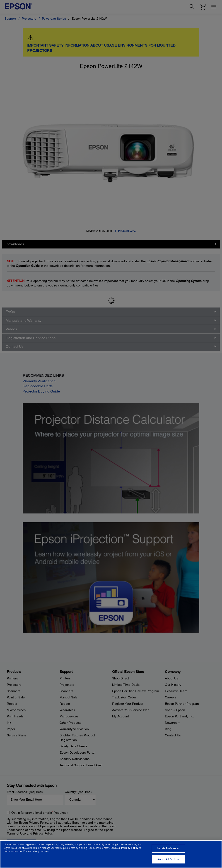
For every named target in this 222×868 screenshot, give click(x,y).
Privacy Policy (130, 848)
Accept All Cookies (168, 859)
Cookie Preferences (168, 848)
